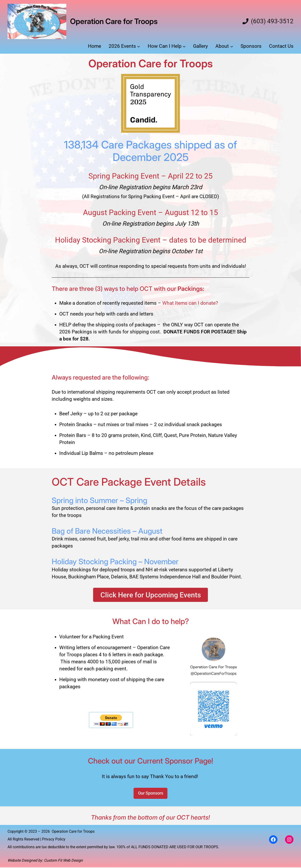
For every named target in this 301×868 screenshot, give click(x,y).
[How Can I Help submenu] (184, 46)
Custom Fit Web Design (63, 861)
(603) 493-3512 (272, 21)
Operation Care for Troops (114, 21)
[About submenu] (232, 46)
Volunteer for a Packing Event (92, 637)
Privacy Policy (54, 840)
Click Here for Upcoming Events (151, 595)
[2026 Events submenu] (139, 46)
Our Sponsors (151, 794)
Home (95, 46)
